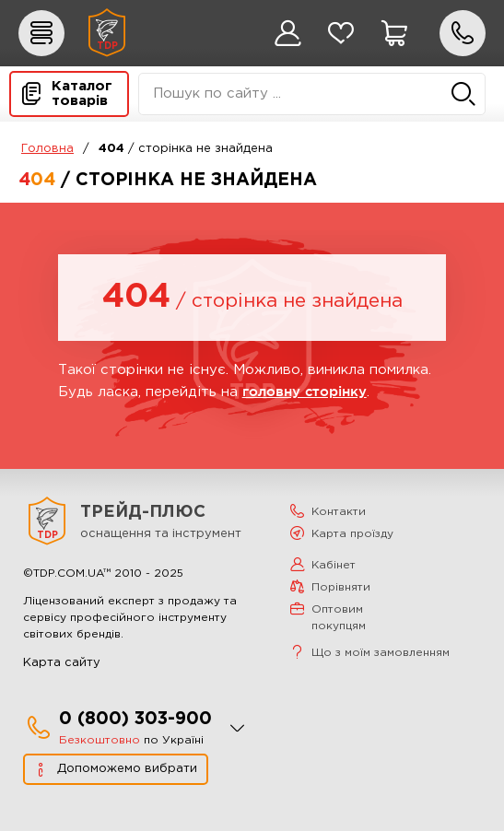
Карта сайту (62, 663)
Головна (47, 149)
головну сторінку (305, 391)
